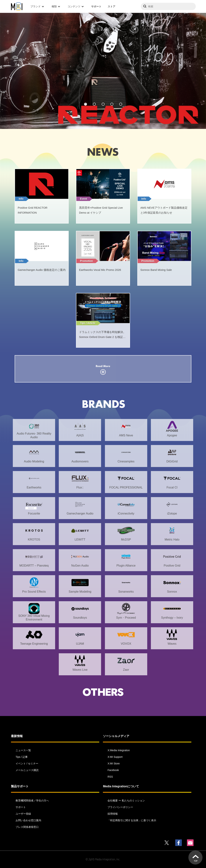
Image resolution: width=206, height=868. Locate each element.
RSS (110, 777)
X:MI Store (114, 763)
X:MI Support (115, 757)
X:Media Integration (119, 750)
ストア (112, 6)
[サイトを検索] (168, 6)
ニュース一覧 (23, 750)
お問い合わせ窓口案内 (28, 820)
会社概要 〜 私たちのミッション (126, 801)
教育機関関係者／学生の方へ (32, 801)
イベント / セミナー (27, 763)
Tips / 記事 (22, 757)
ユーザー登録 (23, 814)
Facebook (113, 770)
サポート (96, 6)
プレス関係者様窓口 (27, 827)
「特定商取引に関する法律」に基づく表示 (132, 820)
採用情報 (113, 814)
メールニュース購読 (27, 770)
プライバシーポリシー (120, 807)
